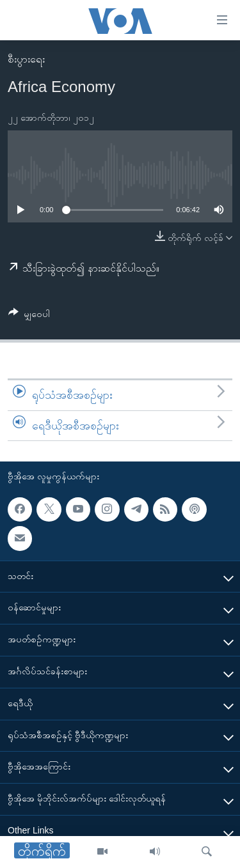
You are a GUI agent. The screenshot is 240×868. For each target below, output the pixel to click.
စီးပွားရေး (26, 59)
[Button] (29, 316)
